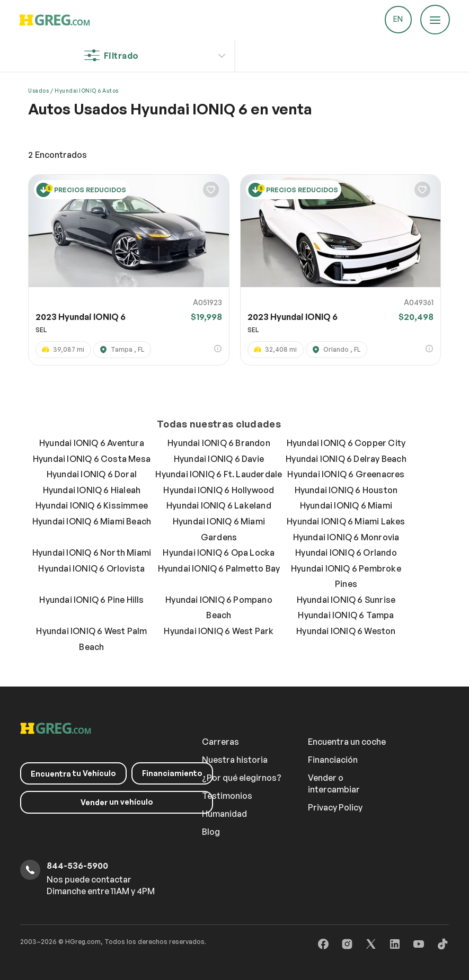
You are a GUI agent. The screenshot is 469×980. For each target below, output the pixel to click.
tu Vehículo (73, 773)
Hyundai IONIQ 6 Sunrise (346, 600)
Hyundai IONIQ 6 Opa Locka (219, 553)
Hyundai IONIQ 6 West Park (219, 631)
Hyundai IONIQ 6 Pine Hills (91, 600)
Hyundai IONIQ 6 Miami (346, 505)
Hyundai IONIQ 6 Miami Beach (92, 521)
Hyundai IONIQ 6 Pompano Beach (219, 608)
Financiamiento (172, 773)
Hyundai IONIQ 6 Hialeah (92, 490)
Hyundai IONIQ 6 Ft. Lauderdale (219, 474)
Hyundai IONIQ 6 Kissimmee (92, 505)
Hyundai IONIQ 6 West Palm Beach (91, 639)
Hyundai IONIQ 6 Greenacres (346, 474)
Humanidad (224, 814)
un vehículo (117, 802)
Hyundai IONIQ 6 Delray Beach (346, 459)
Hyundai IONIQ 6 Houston (346, 490)
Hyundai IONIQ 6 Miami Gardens (219, 529)
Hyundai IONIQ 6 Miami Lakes (346, 521)
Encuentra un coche (347, 742)
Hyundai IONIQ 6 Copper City (346, 443)
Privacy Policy (335, 807)
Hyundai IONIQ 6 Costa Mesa (92, 459)
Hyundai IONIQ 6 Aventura (92, 443)
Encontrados (57, 155)
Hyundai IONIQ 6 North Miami (92, 553)
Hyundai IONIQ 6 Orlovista (91, 568)
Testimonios (227, 796)
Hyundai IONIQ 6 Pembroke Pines (346, 576)
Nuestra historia (235, 760)
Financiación (333, 760)
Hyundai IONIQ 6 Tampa (346, 615)
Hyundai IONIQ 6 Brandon (219, 443)
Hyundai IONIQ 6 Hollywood (219, 490)
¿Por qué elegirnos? (242, 778)
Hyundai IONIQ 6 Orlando (346, 553)
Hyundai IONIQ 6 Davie (219, 459)
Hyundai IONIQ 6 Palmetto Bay (219, 568)
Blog (211, 832)
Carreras (220, 742)
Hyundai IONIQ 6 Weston (346, 631)
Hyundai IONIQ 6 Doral (92, 474)
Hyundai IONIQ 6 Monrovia (346, 537)
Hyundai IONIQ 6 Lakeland (219, 505)
